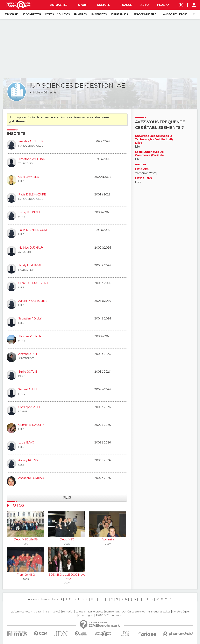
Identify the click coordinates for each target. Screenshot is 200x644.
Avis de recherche (175, 14)
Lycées (49, 14)
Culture (103, 5)
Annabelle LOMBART (32, 478)
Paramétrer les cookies (159, 612)
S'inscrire (11, 14)
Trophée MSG (26, 575)
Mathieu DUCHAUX (31, 248)
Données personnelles (133, 612)
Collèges (63, 14)
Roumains (108, 539)
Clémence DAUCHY (31, 425)
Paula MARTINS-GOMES (34, 230)
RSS (47, 612)
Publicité (55, 612)
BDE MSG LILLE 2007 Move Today (67, 576)
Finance (126, 5)
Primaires (80, 14)
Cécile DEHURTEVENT (33, 283)
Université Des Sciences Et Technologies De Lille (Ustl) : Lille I (154, 139)
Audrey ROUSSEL (30, 460)
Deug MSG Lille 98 (26, 539)
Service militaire (145, 14)
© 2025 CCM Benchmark (109, 615)
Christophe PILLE (29, 407)
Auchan (140, 164)
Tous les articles (95, 612)
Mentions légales (181, 612)
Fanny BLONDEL (29, 212)
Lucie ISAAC (26, 443)
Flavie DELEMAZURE (32, 194)
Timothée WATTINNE (33, 159)
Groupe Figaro (86, 615)
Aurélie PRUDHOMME (33, 301)
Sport (83, 5)
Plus (163, 5)
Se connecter (32, 14)
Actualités (59, 5)
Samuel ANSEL (28, 389)
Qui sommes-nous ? (21, 612)
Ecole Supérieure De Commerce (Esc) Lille (149, 154)
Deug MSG (67, 539)
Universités (99, 14)
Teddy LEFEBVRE (30, 265)
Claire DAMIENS (29, 177)
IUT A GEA (142, 169)
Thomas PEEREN (30, 336)
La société (80, 612)
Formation (68, 612)
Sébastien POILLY (30, 318)
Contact (38, 612)
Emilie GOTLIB (28, 372)
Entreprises (119, 14)
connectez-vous (75, 117)
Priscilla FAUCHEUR (31, 141)
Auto (145, 5)
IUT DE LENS (143, 178)
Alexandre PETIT (29, 354)
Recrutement (112, 612)
